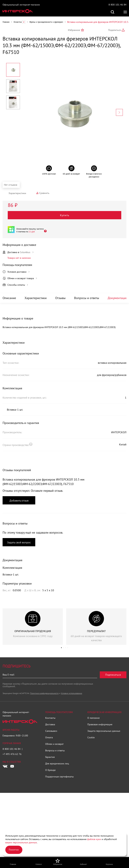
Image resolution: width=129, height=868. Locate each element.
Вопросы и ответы (87, 298)
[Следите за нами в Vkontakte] (5, 766)
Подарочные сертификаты (59, 777)
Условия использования (71, 693)
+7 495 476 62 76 (12, 754)
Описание (9, 298)
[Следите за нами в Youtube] (12, 766)
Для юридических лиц (57, 764)
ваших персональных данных (21, 842)
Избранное (74, 30)
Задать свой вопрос (19, 542)
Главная (6, 22)
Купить (65, 215)
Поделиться (114, 30)
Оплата (49, 737)
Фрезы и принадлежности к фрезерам (46, 22)
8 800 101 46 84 (117, 5)
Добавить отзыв (19, 500)
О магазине (93, 718)
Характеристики (36, 298)
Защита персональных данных (104, 731)
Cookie (91, 737)
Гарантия (50, 757)
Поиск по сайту (112, 12)
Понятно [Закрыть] (14, 850)
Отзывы (60, 298)
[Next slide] (119, 112)
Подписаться (113, 675)
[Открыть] (44, 231)
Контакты (50, 718)
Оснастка (18, 22)
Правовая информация (100, 724)
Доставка (50, 724)
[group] (33, 627)
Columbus (25, 252)
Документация (118, 298)
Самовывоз (51, 731)
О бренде (50, 770)
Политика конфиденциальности (44, 693)
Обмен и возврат (54, 744)
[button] (61, 648)
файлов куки (94, 839)
